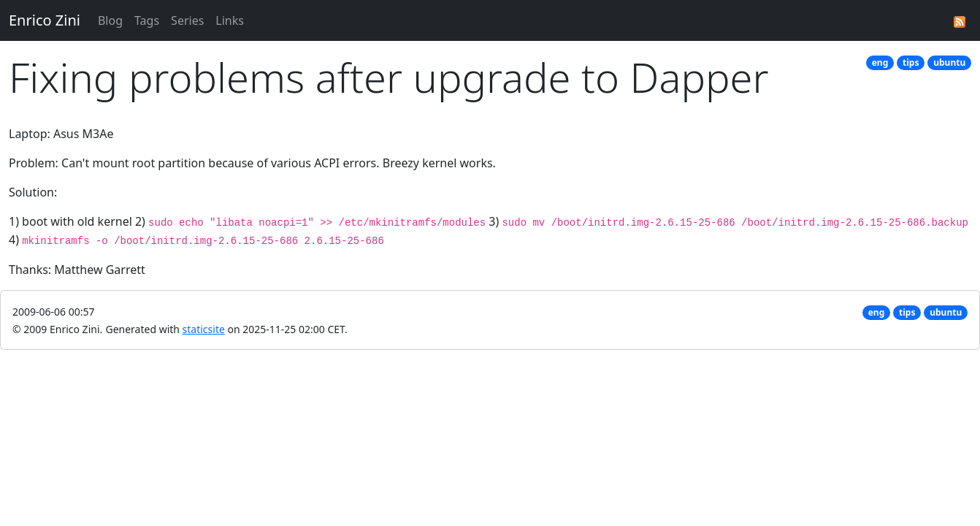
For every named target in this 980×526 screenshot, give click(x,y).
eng (880, 62)
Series (187, 20)
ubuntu (949, 62)
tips (911, 62)
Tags (147, 20)
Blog (110, 20)
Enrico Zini (45, 20)
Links (230, 20)
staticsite (204, 329)
